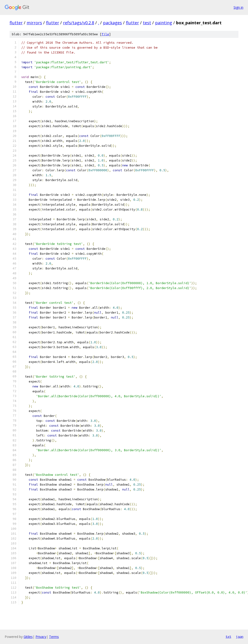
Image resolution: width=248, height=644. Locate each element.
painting (164, 23)
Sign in (238, 7)
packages (112, 23)
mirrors (34, 23)
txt (228, 637)
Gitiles (28, 637)
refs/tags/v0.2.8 (79, 23)
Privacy (41, 637)
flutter (16, 23)
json (240, 637)
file (105, 34)
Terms (54, 637)
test (147, 23)
